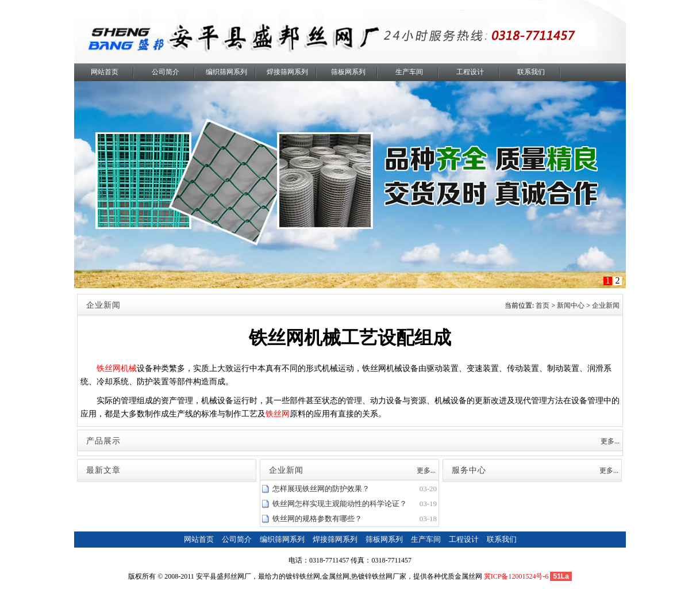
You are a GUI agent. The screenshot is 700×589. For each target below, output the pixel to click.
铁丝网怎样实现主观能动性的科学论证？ (340, 504)
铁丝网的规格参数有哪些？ (317, 519)
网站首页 (105, 72)
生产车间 (409, 72)
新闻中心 (571, 305)
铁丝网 (278, 414)
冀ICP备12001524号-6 (516, 576)
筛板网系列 (348, 72)
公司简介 (166, 72)
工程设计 (470, 72)
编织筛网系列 (226, 72)
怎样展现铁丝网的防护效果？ (321, 489)
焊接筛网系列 (287, 72)
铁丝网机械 (117, 368)
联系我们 (531, 72)
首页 (543, 305)
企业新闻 (606, 305)
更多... (610, 441)
